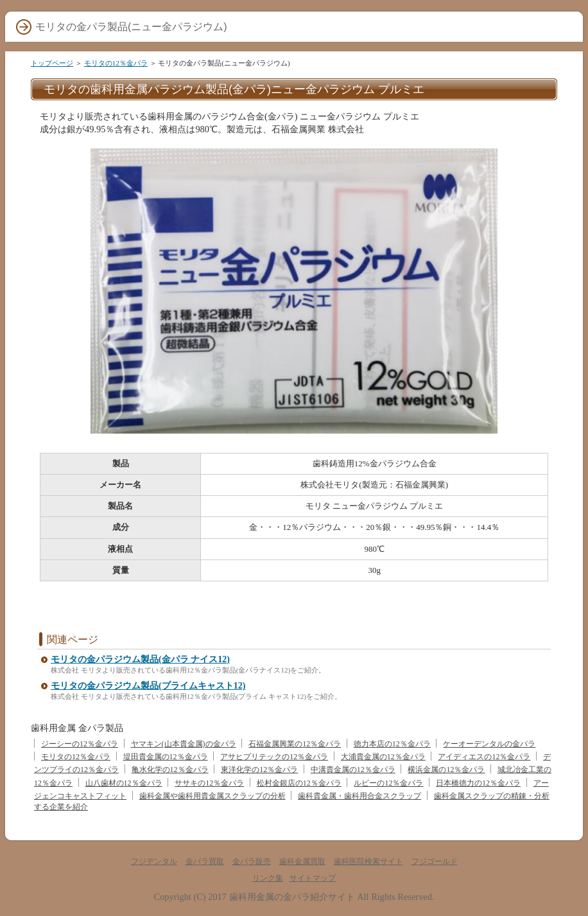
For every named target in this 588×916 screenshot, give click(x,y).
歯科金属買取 (302, 861)
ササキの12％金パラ (209, 783)
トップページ (52, 63)
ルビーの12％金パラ (388, 783)
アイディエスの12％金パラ (484, 757)
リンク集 (268, 878)
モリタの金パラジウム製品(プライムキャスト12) (148, 686)
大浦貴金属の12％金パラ (383, 757)
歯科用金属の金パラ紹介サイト (292, 897)
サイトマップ (313, 878)
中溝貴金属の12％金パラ (353, 770)
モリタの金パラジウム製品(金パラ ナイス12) (140, 659)
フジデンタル (154, 861)
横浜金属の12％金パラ (446, 770)
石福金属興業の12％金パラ (295, 744)
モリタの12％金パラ (116, 63)
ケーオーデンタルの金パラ (489, 744)
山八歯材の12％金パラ (124, 783)
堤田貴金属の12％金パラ (166, 757)
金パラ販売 (252, 861)
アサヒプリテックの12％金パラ (274, 757)
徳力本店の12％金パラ (392, 744)
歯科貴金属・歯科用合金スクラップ (359, 796)
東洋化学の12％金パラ (259, 770)
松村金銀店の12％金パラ (299, 783)
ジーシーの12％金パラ (80, 744)
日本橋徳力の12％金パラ (478, 783)
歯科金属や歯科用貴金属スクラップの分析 (212, 796)
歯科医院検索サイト (368, 861)
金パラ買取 (205, 861)
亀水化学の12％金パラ (170, 770)
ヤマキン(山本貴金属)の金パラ (184, 744)
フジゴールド (435, 861)
